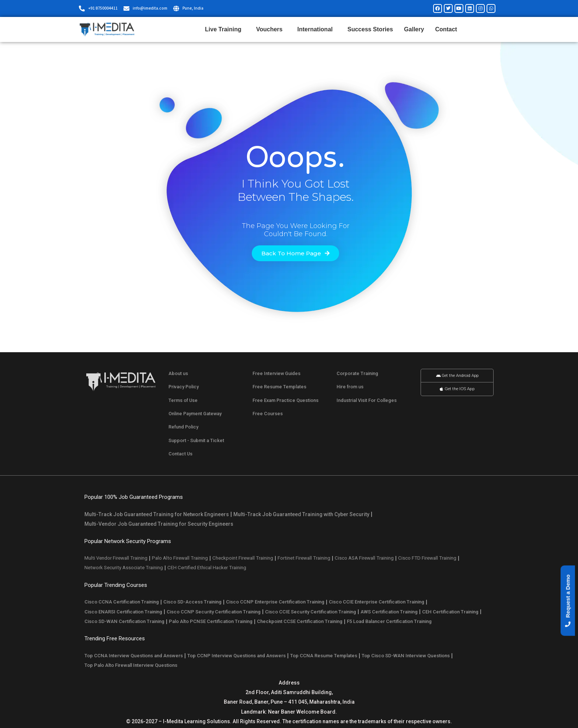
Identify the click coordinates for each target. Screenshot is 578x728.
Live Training (225, 29)
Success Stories (370, 29)
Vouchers (271, 29)
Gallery (414, 29)
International (317, 29)
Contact (446, 29)
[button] (568, 601)
